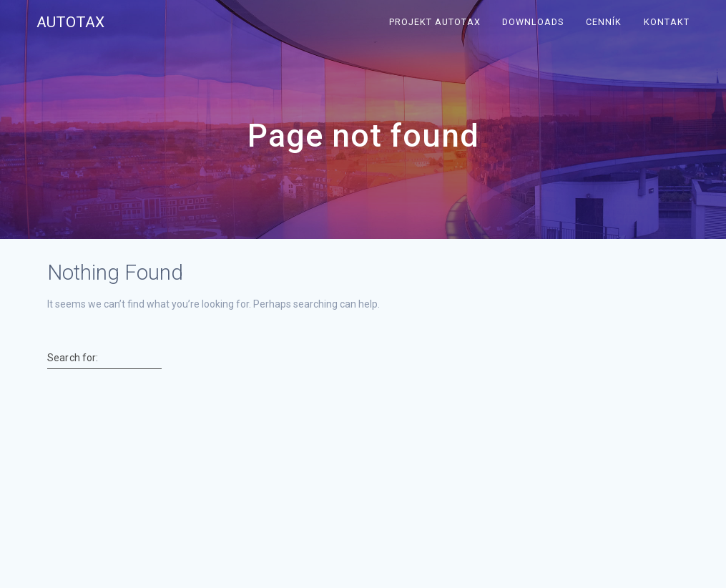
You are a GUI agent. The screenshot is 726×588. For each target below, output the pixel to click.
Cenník (604, 22)
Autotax (70, 23)
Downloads (534, 22)
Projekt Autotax (435, 22)
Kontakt (667, 22)
